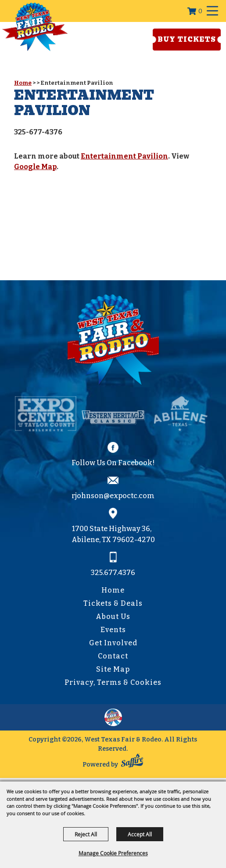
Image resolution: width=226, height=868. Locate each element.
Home (23, 83)
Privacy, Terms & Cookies (113, 682)
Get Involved (113, 643)
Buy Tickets (187, 40)
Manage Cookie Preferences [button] (113, 853)
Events (113, 630)
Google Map (35, 167)
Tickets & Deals (113, 603)
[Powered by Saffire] (132, 762)
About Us (113, 617)
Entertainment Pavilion (124, 156)
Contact (113, 656)
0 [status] (200, 11)
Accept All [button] (140, 834)
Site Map (113, 669)
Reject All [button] (86, 834)
